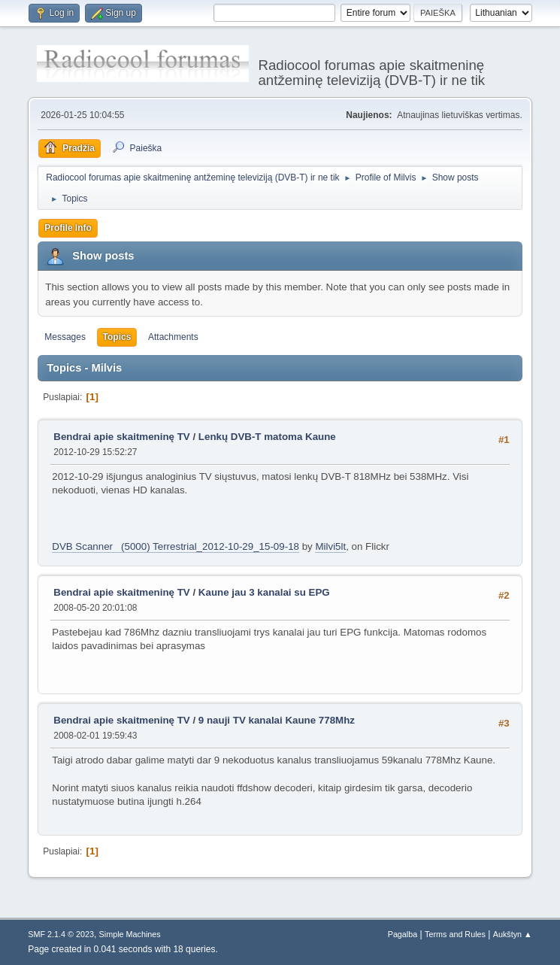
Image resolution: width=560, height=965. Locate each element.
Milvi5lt (330, 546)
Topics (117, 337)
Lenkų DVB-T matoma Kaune (267, 437)
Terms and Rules (455, 934)
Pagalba (403, 934)
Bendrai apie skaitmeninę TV (121, 437)
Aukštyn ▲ (513, 934)
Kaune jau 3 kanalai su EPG (264, 592)
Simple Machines (130, 934)
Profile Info (68, 228)
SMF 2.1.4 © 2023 (61, 934)
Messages (65, 337)
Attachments (173, 337)
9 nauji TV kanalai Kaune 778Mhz (277, 720)
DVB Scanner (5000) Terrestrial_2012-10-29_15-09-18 (176, 546)
